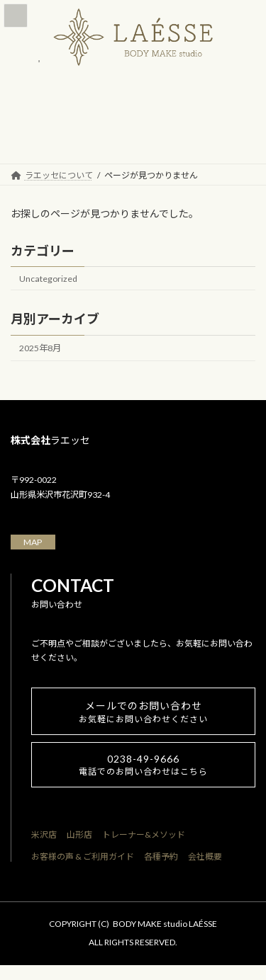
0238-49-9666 (143, 765)
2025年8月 (40, 348)
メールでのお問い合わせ (143, 712)
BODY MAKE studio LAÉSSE (165, 924)
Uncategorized (48, 278)
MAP (33, 542)
